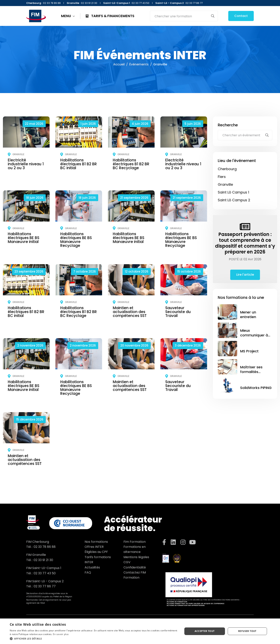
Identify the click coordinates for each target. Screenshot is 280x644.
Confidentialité (135, 567)
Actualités (92, 567)
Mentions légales (136, 557)
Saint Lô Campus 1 (233, 192)
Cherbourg (227, 169)
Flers (222, 177)
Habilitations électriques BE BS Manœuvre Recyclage (76, 240)
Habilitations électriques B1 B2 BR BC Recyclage (131, 164)
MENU (68, 16)
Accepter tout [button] (205, 631)
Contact (241, 16)
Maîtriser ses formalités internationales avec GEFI (253, 374)
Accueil (119, 64)
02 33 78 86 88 (45, 547)
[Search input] (181, 16)
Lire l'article (245, 275)
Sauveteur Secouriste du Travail (178, 312)
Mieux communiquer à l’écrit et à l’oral (254, 335)
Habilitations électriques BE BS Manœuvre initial (24, 238)
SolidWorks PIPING (256, 388)
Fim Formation (135, 542)
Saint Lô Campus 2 (234, 200)
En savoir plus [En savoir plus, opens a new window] (61, 634)
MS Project (249, 351)
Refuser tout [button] (247, 631)
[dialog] (140, 631)
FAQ (88, 572)
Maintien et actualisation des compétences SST (130, 312)
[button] (94, 639)
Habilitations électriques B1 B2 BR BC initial (79, 164)
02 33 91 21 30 (43, 560)
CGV (127, 562)
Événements (139, 64)
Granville (18, 154)
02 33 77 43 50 (45, 573)
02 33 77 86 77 (45, 586)
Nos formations (96, 542)
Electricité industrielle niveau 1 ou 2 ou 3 (26, 164)
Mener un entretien (248, 314)
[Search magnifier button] (213, 16)
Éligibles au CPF (96, 552)
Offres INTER (94, 547)
